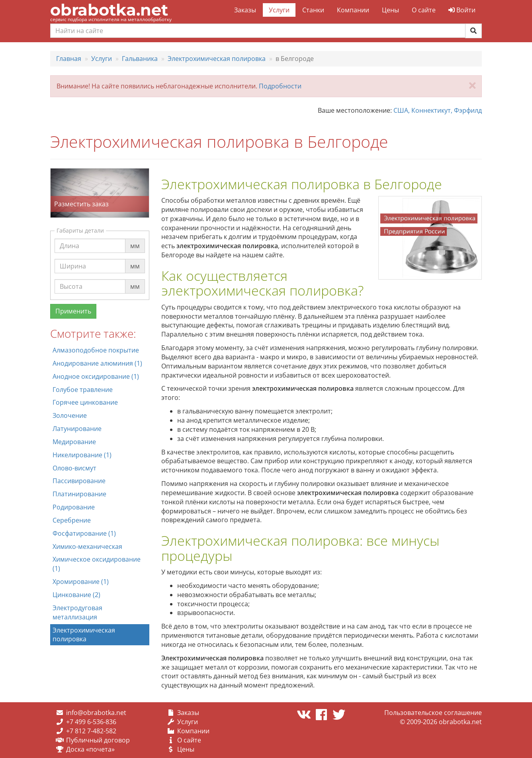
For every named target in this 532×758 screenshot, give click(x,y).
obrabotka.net (109, 10)
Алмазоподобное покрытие (96, 350)
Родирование (74, 507)
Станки (313, 10)
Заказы (245, 10)
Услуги (279, 10)
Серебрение (72, 520)
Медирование (74, 442)
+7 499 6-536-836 (91, 722)
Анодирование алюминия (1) (97, 363)
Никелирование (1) (82, 455)
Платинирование (79, 494)
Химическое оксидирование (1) (97, 564)
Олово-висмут (74, 468)
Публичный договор (98, 740)
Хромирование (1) (81, 582)
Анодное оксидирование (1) (96, 376)
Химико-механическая (87, 546)
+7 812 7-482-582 (91, 731)
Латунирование (77, 429)
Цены (390, 10)
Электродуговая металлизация (77, 612)
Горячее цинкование (85, 402)
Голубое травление (83, 390)
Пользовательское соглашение (433, 713)
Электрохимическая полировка (84, 635)
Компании (353, 10)
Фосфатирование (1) (84, 533)
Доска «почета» (90, 749)
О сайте (424, 10)
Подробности (280, 86)
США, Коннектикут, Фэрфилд (438, 110)
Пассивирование (79, 481)
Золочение (70, 415)
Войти (462, 10)
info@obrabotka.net (96, 713)
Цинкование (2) (76, 595)
